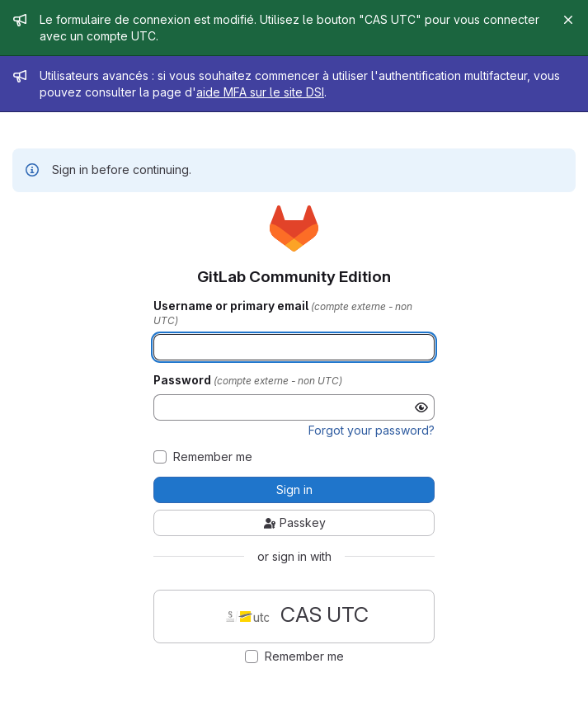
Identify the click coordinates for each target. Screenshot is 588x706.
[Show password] (421, 407)
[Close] (568, 20)
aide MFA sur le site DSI (260, 92)
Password (183, 380)
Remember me (213, 457)
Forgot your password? (372, 430)
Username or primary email (232, 306)
